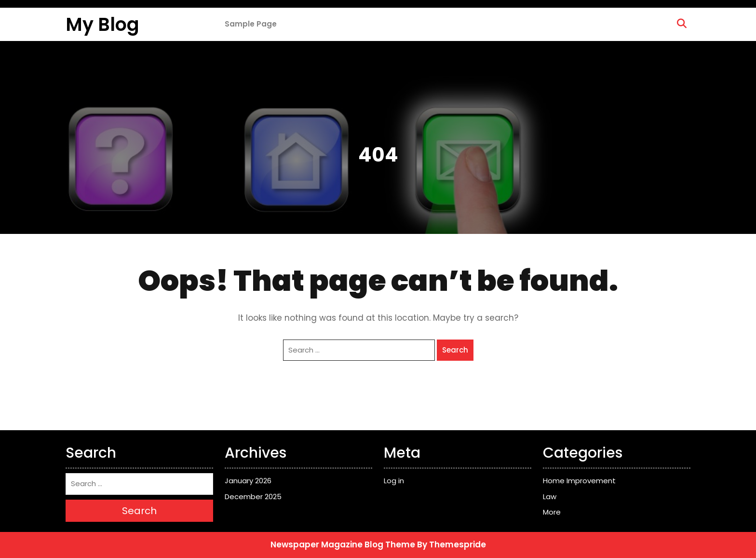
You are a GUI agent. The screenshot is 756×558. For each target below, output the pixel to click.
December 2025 (253, 497)
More (552, 512)
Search (455, 350)
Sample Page (251, 24)
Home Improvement (579, 481)
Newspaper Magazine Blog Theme (343, 544)
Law (550, 497)
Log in (394, 481)
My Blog (102, 24)
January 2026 (248, 481)
